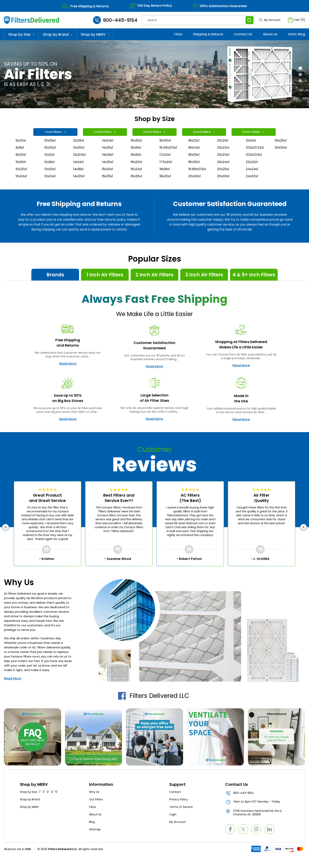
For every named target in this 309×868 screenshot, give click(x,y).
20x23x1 (224, 164)
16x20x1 (137, 172)
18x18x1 (165, 179)
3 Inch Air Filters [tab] (204, 287)
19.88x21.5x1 (198, 179)
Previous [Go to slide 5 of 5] (7, 539)
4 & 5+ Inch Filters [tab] (254, 287)
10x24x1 (22, 187)
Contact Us (243, 38)
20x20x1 (195, 187)
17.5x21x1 (166, 172)
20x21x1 (223, 148)
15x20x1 (108, 179)
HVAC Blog (297, 38)
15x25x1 (108, 187)
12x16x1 (50, 172)
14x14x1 (79, 172)
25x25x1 (281, 148)
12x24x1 (50, 187)
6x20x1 (21, 148)
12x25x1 (79, 148)
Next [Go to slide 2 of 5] (304, 539)
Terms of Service (181, 819)
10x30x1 (50, 156)
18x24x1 (194, 156)
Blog (92, 834)
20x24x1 (224, 172)
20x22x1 (224, 156)
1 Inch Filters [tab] (55, 137)
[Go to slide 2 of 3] (300, 78)
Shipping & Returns (208, 38)
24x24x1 (253, 179)
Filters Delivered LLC (154, 707)
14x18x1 (79, 179)
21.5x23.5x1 (255, 164)
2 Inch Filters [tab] (105, 137)
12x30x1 (79, 156)
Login (173, 826)
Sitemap (95, 841)
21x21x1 (251, 148)
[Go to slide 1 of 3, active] (300, 72)
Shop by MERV (95, 38)
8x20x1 (21, 164)
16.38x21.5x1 (169, 156)
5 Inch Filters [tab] (253, 137)
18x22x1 (194, 148)
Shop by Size (21, 38)
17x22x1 (165, 164)
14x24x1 (108, 148)
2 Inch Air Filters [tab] (154, 287)
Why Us (94, 804)
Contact (175, 804)
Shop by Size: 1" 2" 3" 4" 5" (39, 804)
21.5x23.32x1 (255, 156)
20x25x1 (224, 179)
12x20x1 (50, 179)
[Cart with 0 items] (296, 22)
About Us (270, 38)
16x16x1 (136, 164)
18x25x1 (194, 164)
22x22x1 (252, 172)
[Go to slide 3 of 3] (300, 85)
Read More (68, 375)
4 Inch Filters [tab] (204, 137)
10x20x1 (22, 179)
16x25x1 (137, 187)
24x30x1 (252, 187)
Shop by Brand (58, 38)
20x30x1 (224, 187)
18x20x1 (165, 187)
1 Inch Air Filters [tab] (105, 287)
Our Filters (96, 811)
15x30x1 (137, 148)
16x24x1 (137, 179)
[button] (269, 22)
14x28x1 (108, 164)
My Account (178, 834)
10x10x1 (21, 172)
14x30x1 (108, 172)
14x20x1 (79, 187)
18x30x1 (194, 172)
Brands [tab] (55, 287)
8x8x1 (20, 156)
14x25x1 (108, 156)
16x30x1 (165, 148)
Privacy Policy (179, 811)
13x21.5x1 (80, 164)
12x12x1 (50, 164)
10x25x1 (50, 148)
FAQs (178, 38)
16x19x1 (136, 156)
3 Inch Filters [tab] (154, 137)
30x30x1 (281, 156)
